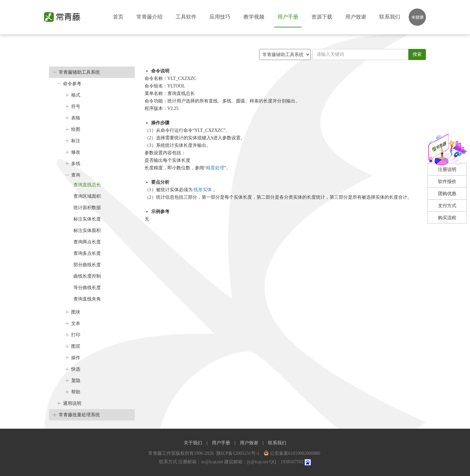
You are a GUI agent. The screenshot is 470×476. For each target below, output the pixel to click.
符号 (76, 107)
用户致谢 (356, 17)
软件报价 (447, 182)
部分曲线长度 (87, 265)
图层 (76, 346)
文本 (76, 323)
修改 (76, 152)
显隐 (76, 381)
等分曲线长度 (87, 288)
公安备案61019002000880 (292, 453)
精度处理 (215, 168)
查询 (76, 175)
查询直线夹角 (87, 299)
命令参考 (72, 84)
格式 (76, 95)
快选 (76, 369)
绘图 (76, 129)
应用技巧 (220, 17)
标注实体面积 (87, 230)
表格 (76, 118)
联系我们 (390, 17)
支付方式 (447, 206)
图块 (76, 312)
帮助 (76, 392)
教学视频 (254, 17)
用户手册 (288, 17)
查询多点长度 (87, 253)
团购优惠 (447, 194)
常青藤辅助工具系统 (79, 72)
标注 (76, 141)
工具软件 (186, 17)
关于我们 (193, 443)
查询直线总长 (87, 185)
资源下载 (322, 17)
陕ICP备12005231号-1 (238, 453)
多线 (76, 164)
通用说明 (72, 403)
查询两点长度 (87, 242)
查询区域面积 (87, 196)
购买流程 (447, 218)
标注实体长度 (87, 219)
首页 (118, 17)
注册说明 (447, 169)
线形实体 (203, 190)
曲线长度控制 (87, 276)
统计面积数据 (87, 208)
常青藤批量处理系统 (79, 415)
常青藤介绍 (149, 17)
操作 (76, 358)
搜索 (417, 54)
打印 (76, 335)
